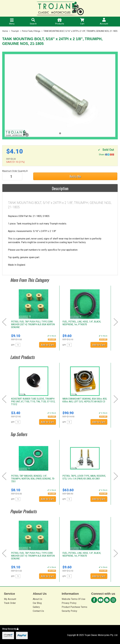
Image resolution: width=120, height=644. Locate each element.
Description (60, 188)
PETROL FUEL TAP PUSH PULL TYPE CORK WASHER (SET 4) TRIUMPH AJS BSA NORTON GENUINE (33, 324)
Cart (82, 22)
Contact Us (38, 611)
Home (5, 31)
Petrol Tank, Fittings (31, 31)
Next (116, 322)
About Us (37, 599)
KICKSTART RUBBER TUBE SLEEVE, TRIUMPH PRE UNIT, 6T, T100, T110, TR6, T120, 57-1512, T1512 (33, 402)
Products (60, 22)
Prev (4, 322)
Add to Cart (48, 345)
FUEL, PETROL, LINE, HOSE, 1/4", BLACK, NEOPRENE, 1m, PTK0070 (82, 323)
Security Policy (69, 611)
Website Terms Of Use (74, 599)
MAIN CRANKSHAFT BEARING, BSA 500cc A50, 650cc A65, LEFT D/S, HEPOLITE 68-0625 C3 (85, 400)
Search (33, 22)
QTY (13, 345)
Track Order (10, 603)
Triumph (15, 31)
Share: (106, 155)
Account (104, 21)
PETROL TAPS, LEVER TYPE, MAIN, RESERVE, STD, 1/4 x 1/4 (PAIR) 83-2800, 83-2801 (84, 477)
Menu (12, 22)
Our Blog (37, 603)
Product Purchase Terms (74, 607)
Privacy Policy (69, 603)
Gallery (36, 607)
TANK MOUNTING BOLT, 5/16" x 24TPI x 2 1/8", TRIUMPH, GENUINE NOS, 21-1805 (80, 31)
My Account (10, 599)
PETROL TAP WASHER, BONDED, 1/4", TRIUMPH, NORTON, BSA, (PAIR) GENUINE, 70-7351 (33, 479)
